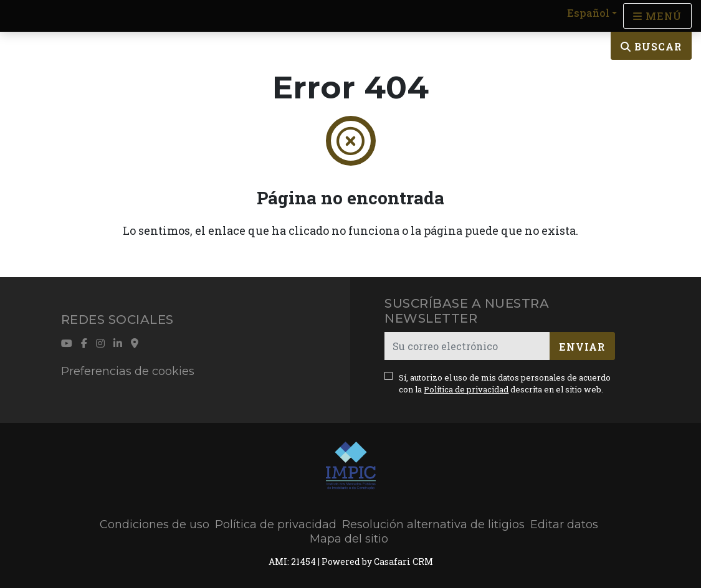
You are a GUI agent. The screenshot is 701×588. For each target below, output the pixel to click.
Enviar (582, 347)
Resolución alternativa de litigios (433, 524)
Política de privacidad (466, 389)
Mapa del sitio (349, 539)
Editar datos (564, 524)
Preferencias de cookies (128, 371)
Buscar (651, 46)
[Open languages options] (657, 16)
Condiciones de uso (155, 524)
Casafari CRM (403, 562)
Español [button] (588, 13)
